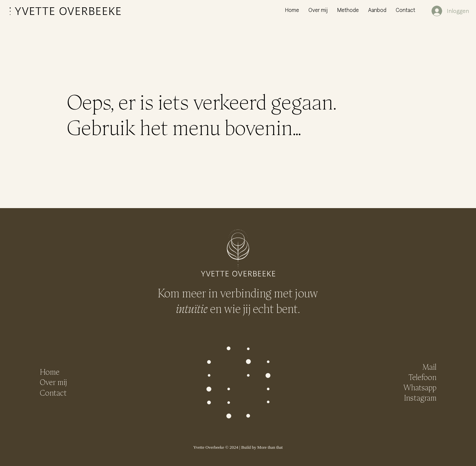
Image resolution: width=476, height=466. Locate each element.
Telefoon (423, 377)
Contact (53, 393)
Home (50, 372)
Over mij (53, 382)
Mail (429, 367)
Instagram (420, 398)
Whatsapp (420, 388)
